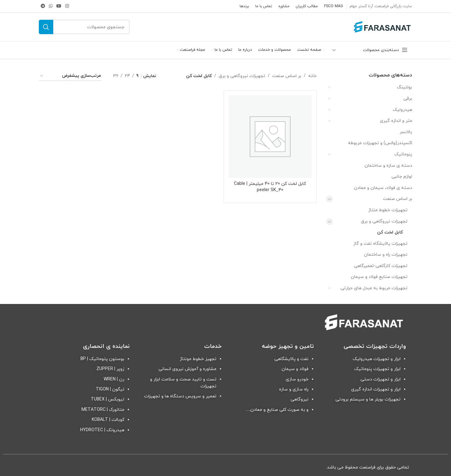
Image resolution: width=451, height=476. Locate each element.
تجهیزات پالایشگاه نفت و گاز (380, 244)
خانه (312, 76)
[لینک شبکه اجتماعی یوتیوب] (59, 6)
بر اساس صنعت (398, 199)
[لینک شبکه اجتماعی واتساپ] (51, 6)
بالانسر (406, 132)
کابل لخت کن (390, 232)
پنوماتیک (403, 154)
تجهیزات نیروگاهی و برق (384, 221)
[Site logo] (382, 26)
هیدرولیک (402, 110)
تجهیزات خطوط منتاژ (388, 210)
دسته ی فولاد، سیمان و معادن (383, 188)
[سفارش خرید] (70, 76)
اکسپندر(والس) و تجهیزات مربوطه (380, 143)
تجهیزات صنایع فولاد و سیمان (379, 277)
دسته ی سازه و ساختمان (388, 166)
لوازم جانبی (402, 177)
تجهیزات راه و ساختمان (386, 255)
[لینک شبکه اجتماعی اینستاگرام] (67, 6)
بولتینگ (404, 87)
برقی (408, 99)
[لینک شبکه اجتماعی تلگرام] (43, 6)
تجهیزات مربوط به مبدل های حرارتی (374, 288)
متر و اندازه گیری (396, 121)
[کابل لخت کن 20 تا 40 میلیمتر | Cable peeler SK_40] (270, 137)
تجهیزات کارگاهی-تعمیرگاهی (381, 266)
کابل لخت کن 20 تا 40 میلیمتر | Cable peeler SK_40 (270, 187)
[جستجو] (84, 27)
